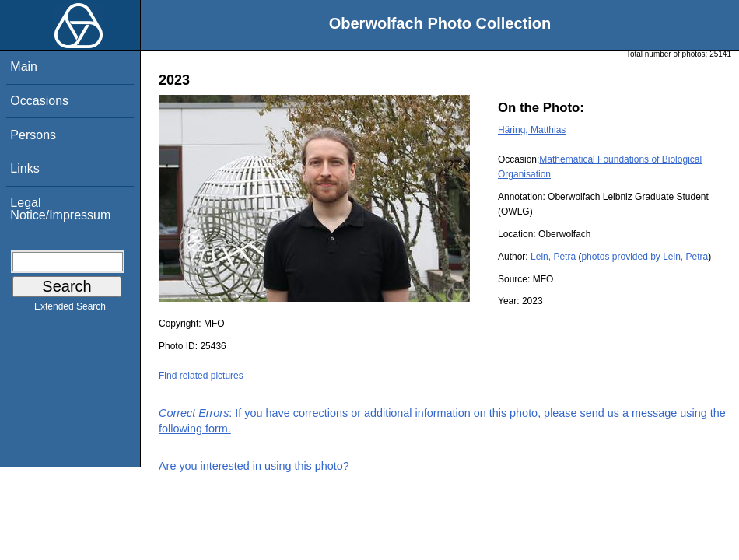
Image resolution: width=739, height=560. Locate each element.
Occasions (39, 101)
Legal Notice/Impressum (60, 209)
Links (25, 168)
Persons (33, 135)
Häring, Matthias (532, 130)
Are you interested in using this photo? (254, 466)
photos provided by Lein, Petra (644, 257)
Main (24, 66)
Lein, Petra (553, 257)
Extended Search (70, 310)
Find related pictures (201, 376)
